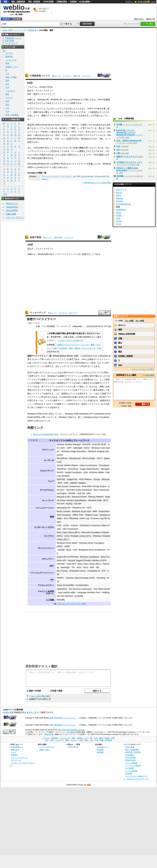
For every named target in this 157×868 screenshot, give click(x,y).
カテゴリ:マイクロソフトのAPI (72, 604)
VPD (74, 132)
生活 (7, 87)
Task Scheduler (64, 515)
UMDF (67, 546)
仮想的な (95, 112)
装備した (93, 164)
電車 (7, 63)
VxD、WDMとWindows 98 (129, 141)
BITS (106, 500)
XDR (66, 483)
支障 (69, 155)
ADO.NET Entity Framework (79, 490)
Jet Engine (62, 493)
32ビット (59, 366)
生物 (7, 101)
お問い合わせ (73, 747)
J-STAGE (63, 348)
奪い (105, 108)
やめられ (62, 167)
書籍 (93, 345)
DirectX (60, 465)
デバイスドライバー (60, 103)
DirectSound (75, 458)
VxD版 (119, 124)
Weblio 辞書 (142, 2)
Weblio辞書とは (17, 747)
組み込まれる (102, 125)
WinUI (87, 448)
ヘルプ (153, 2)
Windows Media (97, 472)
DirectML (61, 600)
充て (85, 128)
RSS (89, 785)
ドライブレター (66, 176)
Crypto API (62, 557)
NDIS (69, 550)
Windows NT (44, 164)
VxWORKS (121, 210)
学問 (7, 81)
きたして (77, 155)
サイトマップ (16, 760)
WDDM (61, 550)
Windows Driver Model (67, 543)
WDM (56, 164)
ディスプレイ (100, 132)
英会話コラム (12, 203)
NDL (71, 348)
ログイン (129, 2)
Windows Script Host (81, 511)
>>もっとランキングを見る (143, 369)
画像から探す (45, 750)
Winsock (61, 497)
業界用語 (9, 57)
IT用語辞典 (32, 30)
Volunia (119, 198)
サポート (48, 167)
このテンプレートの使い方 (71, 340)
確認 (120, 329)
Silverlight (78, 448)
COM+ (66, 525)
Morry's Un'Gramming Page (46, 434)
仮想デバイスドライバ (126, 157)
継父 (120, 343)
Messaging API (64, 508)
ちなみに (73, 135)
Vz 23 (119, 224)
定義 (120, 338)
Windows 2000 (100, 176)
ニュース (85, 345)
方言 (7, 111)
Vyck (118, 218)
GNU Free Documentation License (71, 730)
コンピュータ (19, 30)
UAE (74, 176)
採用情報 (100, 752)
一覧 (54, 604)
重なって (49, 112)
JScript (97, 479)
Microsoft (31, 164)
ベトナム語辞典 (131, 771)
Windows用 (43, 254)
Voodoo (119, 201)
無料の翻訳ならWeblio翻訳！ (44, 10)
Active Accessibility (65, 585)
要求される (48, 158)
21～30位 (140, 321)
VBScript (105, 479)
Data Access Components (69, 486)
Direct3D (96, 444)
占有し (70, 108)
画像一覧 (77, 76)
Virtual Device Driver (51, 125)
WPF (69, 448)
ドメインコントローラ (50, 176)
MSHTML (61, 479)
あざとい (122, 325)
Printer (44, 132)
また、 (30, 148)
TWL (100, 348)
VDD (57, 135)
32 (107, 148)
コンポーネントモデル (44, 527)
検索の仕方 (15, 750)
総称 (73, 103)
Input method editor (67, 592)
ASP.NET (61, 564)
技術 (39, 158)
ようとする (78, 108)
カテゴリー (86, 76)
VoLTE (119, 193)
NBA (120, 365)
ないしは (68, 99)
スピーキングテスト (15, 217)
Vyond (119, 221)
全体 (63, 155)
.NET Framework (70, 529)
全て (4, 50)
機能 (82, 148)
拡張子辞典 (35, 237)
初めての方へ (139, 19)
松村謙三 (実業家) (126, 356)
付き (77, 139)
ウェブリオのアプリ (47, 747)
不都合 (42, 155)
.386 (101, 139)
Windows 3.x (90, 356)
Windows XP (86, 414)
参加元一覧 (151, 19)
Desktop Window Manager (69, 444)
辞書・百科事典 (12, 115)
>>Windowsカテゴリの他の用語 (97, 183)
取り (56, 167)
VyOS (119, 213)
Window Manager (88, 176)
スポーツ (9, 98)
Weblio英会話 (12, 207)
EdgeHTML (72, 479)
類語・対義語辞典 (18, 2)
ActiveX (74, 525)
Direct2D (87, 444)
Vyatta (119, 215)
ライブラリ (49, 536)
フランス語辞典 (131, 763)
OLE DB (81, 493)
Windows (51, 376)
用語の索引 (58, 237)
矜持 (120, 347)
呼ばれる (55, 151)
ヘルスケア (10, 91)
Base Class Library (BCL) (68, 532)
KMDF (60, 546)
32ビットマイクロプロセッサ (58, 148)
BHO (60, 483)
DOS (30, 373)
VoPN (119, 195)
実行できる (70, 112)
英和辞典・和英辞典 (133, 752)
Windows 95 (43, 99)
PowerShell (104, 511)
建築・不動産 (11, 77)
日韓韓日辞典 (62, 2)
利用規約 (14, 755)
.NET (52, 566)
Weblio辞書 (49, 734)
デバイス (103, 112)
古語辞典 (73, 2)
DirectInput (104, 465)
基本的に (31, 125)
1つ (67, 116)
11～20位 (129, 321)
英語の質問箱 (12, 210)
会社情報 (100, 750)
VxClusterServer (123, 204)
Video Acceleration (88, 465)
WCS (86, 567)
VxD (118, 146)
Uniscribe (79, 596)
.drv (118, 150)
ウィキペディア (38, 313)
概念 (120, 352)
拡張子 (70, 139)
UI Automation (82, 585)
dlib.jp (77, 348)
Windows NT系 (34, 414)
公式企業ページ (103, 747)
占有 (29, 116)
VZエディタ (121, 189)
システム (57, 155)
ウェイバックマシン (69, 434)
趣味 (7, 94)
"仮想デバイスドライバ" (68, 345)
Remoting (101, 578)
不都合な (59, 112)
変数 (73, 128)
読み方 (30, 90)
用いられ (90, 148)
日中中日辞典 (48, 2)
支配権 (107, 99)
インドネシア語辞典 (133, 765)
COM (59, 525)
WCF (89, 508)
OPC (89, 493)
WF (98, 567)
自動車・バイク (12, 67)
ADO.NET (71, 564)
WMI (95, 511)
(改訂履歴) (71, 732)
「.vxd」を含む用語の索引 (40, 696)
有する (32, 103)
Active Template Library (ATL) (78, 536)
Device (75, 125)
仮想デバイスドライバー (44, 94)
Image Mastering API (90, 469)
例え (101, 128)
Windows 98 (56, 99)
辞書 (5, 2)
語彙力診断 (11, 214)
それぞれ (92, 125)
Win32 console (63, 511)
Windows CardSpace (89, 557)
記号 (5, 194)
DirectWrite (62, 589)
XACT (100, 458)
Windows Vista (65, 417)
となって (103, 116)
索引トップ (57, 76)
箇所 (84, 125)
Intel (41, 148)
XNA (86, 472)
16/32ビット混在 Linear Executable (127, 169)
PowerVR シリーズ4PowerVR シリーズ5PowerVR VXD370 (126, 133)
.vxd (30, 323)
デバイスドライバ (59, 359)
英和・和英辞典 (34, 2)
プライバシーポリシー (19, 758)
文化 (7, 84)
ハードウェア (59, 108)
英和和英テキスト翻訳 (41, 666)
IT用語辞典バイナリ (40, 76)
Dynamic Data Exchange (77, 578)
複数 (35, 112)
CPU (100, 99)
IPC (52, 580)
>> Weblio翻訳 (149, 375)
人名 (7, 108)
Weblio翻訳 (129, 755)
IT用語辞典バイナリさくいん (65, 718)
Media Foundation (73, 472)
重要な (82, 151)
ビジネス (9, 53)
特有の (76, 148)
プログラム (40, 103)
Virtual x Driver (46, 87)
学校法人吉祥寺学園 (127, 334)
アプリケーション (39, 108)
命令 (99, 108)
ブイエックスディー (44, 90)
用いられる (91, 99)
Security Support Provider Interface (84, 560)
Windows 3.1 (78, 99)
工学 (7, 74)
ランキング (67, 76)
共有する (85, 116)
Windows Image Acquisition (74, 451)
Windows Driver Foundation (97, 417)
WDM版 (120, 176)
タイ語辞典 (130, 768)
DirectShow (73, 469)
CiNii (55, 348)
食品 (7, 105)
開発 (101, 155)
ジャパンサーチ (89, 348)
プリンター (34, 132)
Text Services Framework (80, 589)
